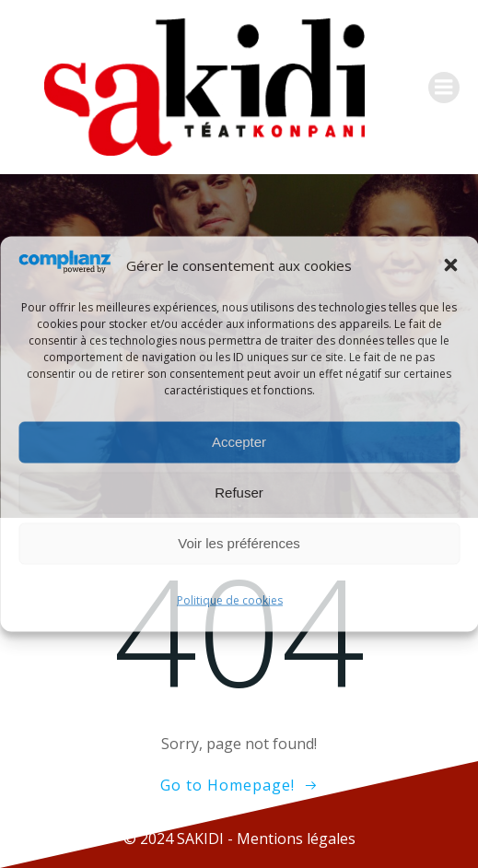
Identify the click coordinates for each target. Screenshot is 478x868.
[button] (450, 265)
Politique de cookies (230, 599)
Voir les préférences (239, 543)
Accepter (239, 442)
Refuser (239, 493)
